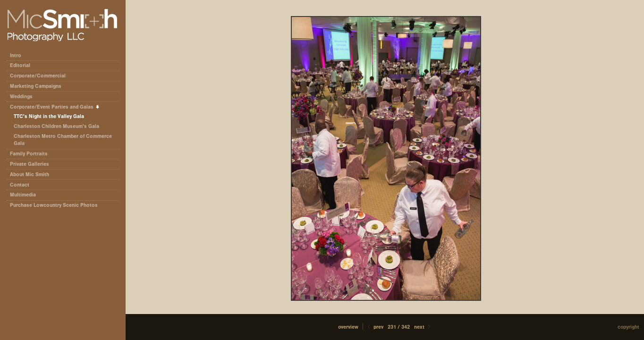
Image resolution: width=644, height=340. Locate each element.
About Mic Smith (30, 174)
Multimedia (23, 195)
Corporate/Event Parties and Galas (55, 107)
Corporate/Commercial (41, 76)
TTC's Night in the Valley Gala (49, 116)
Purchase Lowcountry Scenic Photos (54, 205)
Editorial (23, 65)
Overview (348, 327)
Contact (20, 185)
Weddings (21, 97)
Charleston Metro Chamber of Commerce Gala (63, 140)
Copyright (628, 327)
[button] (348, 327)
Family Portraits (29, 154)
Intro (16, 55)
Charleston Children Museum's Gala (56, 126)
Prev (375, 327)
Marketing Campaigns (36, 86)
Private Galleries (30, 164)
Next (423, 327)
